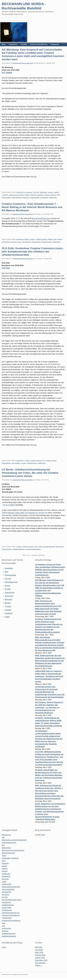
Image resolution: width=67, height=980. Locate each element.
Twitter (7, 617)
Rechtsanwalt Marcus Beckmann (23, 63)
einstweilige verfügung (10, 858)
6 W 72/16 (6, 268)
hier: (35, 177)
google (4, 866)
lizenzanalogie (6, 463)
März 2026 (39, 952)
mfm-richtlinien (16, 463)
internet (54, 461)
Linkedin (8, 610)
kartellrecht (6, 876)
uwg (3, 926)
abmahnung (20, 192)
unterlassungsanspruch (11, 913)
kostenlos (53, 195)
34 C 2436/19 (7, 73)
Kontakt (24, 44)
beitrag (27, 239)
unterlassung (7, 910)
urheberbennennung (18, 549)
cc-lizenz (50, 192)
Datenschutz (10, 592)
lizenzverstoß (26, 242)
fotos (55, 239)
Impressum (13, 44)
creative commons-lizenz (16, 195)
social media (7, 908)
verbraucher (6, 928)
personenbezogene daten (12, 900)
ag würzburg (28, 192)
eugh (4, 861)
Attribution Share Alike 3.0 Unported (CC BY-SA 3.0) (27, 513)
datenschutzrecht (8, 853)
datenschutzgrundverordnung (13, 850)
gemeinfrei (40, 195)
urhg (3, 923)
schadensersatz (34, 197)
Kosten (7, 586)
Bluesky (8, 603)
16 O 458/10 (10, 505)
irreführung (6, 874)
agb (3, 837)
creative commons (41, 239)
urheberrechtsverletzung (33, 549)
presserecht (6, 902)
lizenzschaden (6, 197)
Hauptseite (55, 44)
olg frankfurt (6, 892)
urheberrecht (53, 197)
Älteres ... (39, 965)
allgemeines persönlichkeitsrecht (14, 840)
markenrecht (7, 884)
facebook (5, 863)
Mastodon (9, 599)
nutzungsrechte (16, 197)
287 (20, 127)
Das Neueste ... (41, 963)
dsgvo (4, 856)
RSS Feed (41, 835)
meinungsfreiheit (8, 889)
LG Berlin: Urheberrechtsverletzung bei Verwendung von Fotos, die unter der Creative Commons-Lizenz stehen (30, 473)
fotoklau (27, 195)
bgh (3, 845)
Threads (8, 606)
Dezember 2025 (41, 960)
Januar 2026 (40, 958)
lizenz (59, 195)
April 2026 (39, 950)
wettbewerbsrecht (8, 934)
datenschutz (6, 848)
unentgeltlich (44, 197)
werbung (5, 931)
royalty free (25, 197)
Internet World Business (41, 218)
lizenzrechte (60, 547)
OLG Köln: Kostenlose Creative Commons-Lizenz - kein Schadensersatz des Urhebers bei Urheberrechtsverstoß (33, 252)
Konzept (8, 579)
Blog (3, 44)
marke (4, 882)
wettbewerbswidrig (9, 936)
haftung (47, 195)
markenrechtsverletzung (11, 887)
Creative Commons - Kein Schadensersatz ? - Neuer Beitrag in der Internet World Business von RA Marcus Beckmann (32, 207)
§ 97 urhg (36, 192)
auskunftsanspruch (9, 843)
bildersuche (43, 192)
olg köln (24, 463)
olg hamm (6, 895)
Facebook (9, 613)
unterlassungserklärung (11, 915)
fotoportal (33, 195)
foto (44, 461)
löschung (5, 879)
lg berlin (40, 547)
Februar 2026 (40, 955)
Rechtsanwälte (10, 575)
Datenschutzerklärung (39, 44)
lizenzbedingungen (49, 547)
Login (4, 947)
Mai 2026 (39, 947)
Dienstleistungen (11, 582)
